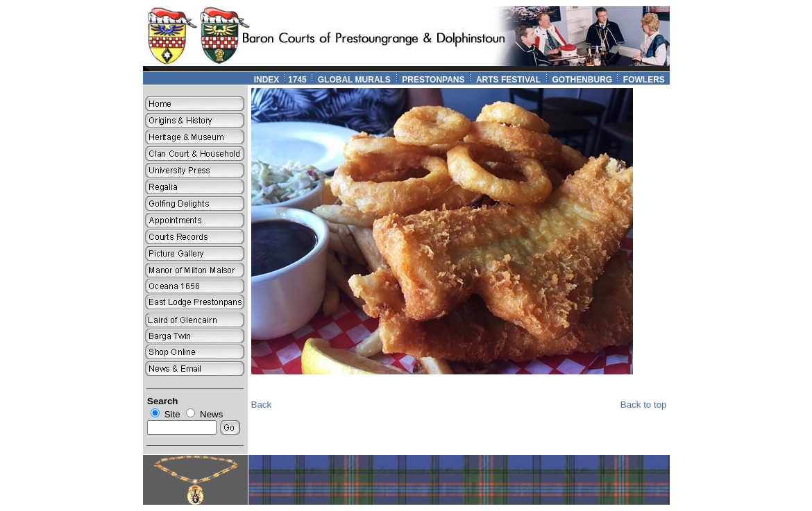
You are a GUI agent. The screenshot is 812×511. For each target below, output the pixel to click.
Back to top (644, 405)
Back (262, 405)
